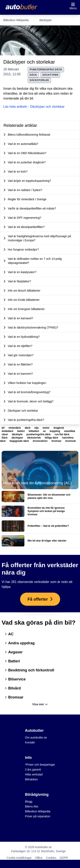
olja (37, 428)
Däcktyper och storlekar (29, 62)
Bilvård (13, 688)
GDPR (64, 858)
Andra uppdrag (20, 643)
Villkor (39, 858)
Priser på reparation (38, 816)
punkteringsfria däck (46, 70)
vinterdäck (15, 428)
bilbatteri (34, 431)
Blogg (29, 802)
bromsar (57, 441)
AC (9, 634)
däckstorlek (39, 80)
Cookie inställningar (19, 858)
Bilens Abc (32, 806)
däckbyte (17, 434)
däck (28, 428)
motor (46, 428)
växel (5, 434)
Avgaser (14, 652)
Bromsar (14, 697)
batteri (21, 431)
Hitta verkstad (34, 774)
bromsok (71, 441)
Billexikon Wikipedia (16, 20)
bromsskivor (41, 441)
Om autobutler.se (36, 737)
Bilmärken (31, 779)
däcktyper (50, 75)
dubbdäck (8, 431)
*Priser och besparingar (40, 765)
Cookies (51, 858)
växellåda (70, 431)
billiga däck (52, 438)
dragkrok (59, 428)
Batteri (12, 661)
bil (3, 428)
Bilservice (15, 679)
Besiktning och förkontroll (30, 670)
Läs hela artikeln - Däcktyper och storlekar (34, 107)
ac (45, 431)
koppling (55, 431)
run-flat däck (62, 434)
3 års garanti (33, 770)
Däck (33, 75)
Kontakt (30, 742)
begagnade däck (20, 441)
